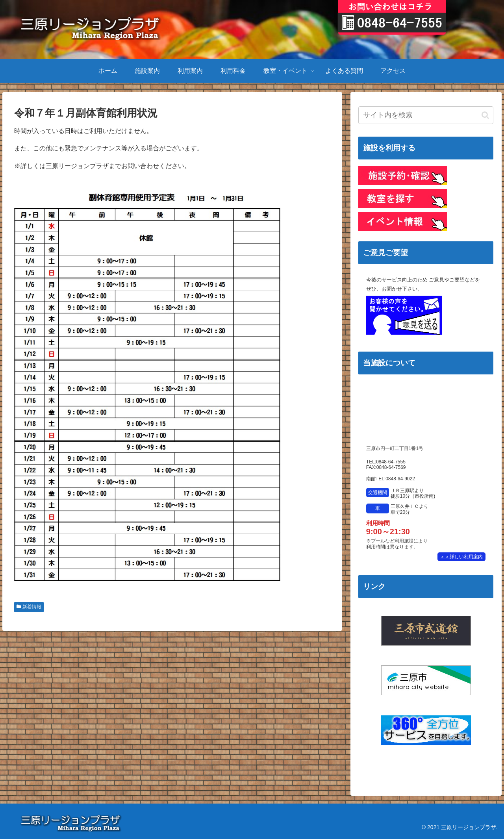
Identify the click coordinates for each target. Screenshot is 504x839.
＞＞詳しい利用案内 (461, 557)
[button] (485, 115)
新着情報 (29, 607)
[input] (426, 115)
